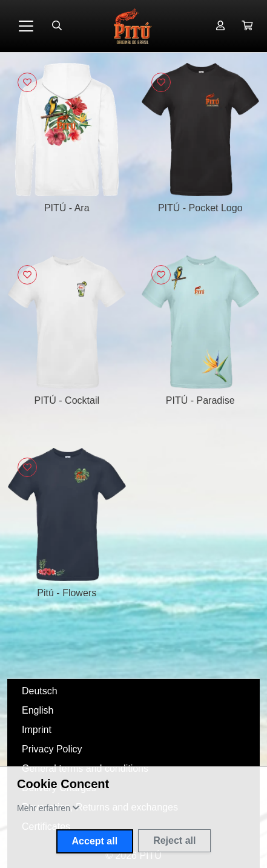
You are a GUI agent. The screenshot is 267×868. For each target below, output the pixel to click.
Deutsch (40, 691)
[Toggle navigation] (26, 26)
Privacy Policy (52, 749)
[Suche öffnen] (57, 26)
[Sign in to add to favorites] (27, 82)
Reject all (174, 840)
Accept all (95, 841)
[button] (247, 26)
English (38, 710)
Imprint (37, 730)
